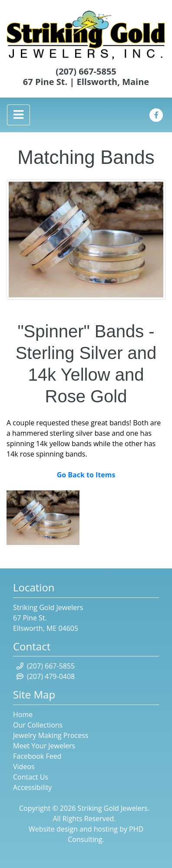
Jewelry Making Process (51, 735)
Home (23, 715)
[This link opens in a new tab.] (156, 114)
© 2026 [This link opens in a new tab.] (63, 808)
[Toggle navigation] (18, 115)
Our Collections (38, 725)
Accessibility (32, 787)
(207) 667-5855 (86, 71)
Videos (24, 767)
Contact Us (31, 777)
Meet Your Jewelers (44, 746)
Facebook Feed (37, 756)
